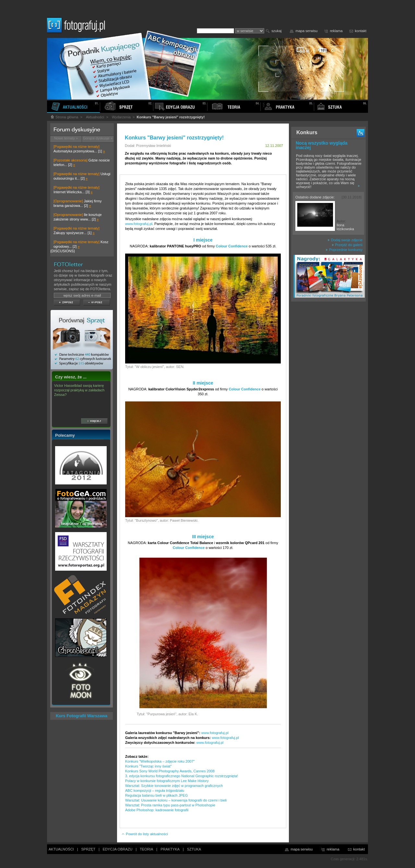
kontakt (361, 31)
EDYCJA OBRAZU (118, 849)
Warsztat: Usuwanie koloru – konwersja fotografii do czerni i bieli (176, 800)
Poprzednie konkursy (344, 250)
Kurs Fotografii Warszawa (82, 716)
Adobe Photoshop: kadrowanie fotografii (157, 810)
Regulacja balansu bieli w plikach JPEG (156, 795)
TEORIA (146, 849)
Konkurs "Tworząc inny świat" (148, 766)
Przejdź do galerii (347, 245)
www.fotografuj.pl (139, 224)
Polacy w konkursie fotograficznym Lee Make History (167, 781)
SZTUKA (194, 849)
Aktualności (95, 117)
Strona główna (64, 117)
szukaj (276, 31)
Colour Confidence (232, 246)
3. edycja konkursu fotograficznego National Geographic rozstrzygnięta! (182, 776)
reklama (336, 31)
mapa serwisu (307, 31)
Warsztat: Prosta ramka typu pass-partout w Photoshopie (170, 805)
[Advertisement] (328, 407)
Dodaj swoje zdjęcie (345, 240)
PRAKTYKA (170, 849)
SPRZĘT (88, 849)
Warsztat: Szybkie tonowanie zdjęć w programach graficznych (174, 786)
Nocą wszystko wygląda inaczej (322, 145)
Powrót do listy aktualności (145, 834)
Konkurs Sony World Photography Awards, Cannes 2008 (170, 771)
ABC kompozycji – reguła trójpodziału (155, 791)
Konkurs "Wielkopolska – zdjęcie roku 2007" (160, 761)
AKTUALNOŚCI (61, 849)
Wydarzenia (121, 117)
